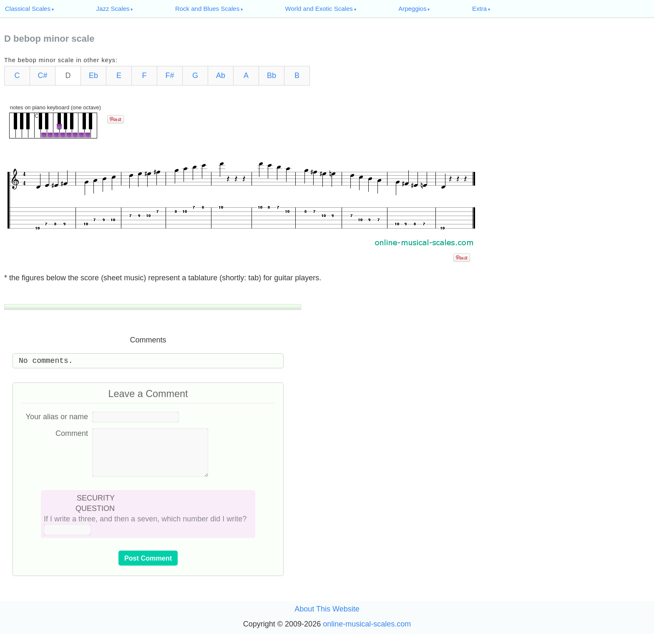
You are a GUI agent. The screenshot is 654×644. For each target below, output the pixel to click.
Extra (479, 9)
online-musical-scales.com (367, 634)
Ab (221, 75)
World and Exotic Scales (319, 9)
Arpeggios (413, 9)
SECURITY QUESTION (95, 513)
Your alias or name (57, 417)
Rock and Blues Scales (207, 9)
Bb (272, 75)
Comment (72, 433)
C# (42, 75)
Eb (93, 75)
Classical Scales (28, 9)
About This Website (327, 619)
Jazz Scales (113, 9)
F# (170, 75)
